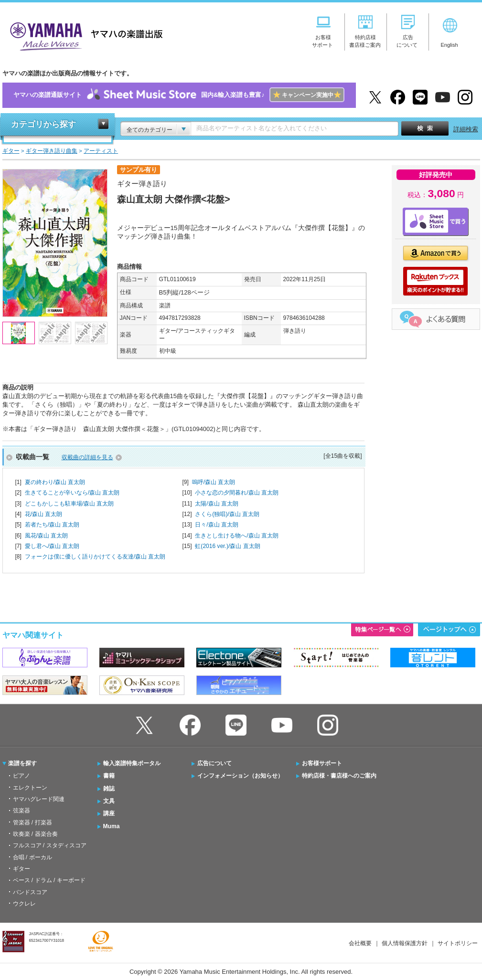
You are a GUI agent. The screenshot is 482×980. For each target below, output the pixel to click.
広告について (214, 763)
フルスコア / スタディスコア (50, 845)
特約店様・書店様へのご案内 (339, 776)
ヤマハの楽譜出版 (84, 35)
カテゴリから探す (43, 124)
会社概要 (360, 943)
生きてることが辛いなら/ (72, 493)
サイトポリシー (458, 943)
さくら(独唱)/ (227, 514)
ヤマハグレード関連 (39, 799)
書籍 (109, 776)
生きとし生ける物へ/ (237, 536)
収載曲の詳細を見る (87, 457)
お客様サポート (322, 763)
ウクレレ (24, 904)
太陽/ (217, 504)
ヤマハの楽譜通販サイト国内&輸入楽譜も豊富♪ (179, 95)
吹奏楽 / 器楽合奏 (35, 834)
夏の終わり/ (55, 482)
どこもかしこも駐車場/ (70, 504)
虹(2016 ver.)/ (227, 546)
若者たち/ (52, 525)
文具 (109, 801)
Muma (112, 826)
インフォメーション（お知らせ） (240, 776)
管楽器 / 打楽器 (32, 822)
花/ (44, 514)
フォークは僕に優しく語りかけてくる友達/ (95, 557)
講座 (109, 813)
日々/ (217, 525)
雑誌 (109, 789)
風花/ (47, 536)
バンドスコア (30, 892)
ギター (21, 869)
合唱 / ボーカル (32, 857)
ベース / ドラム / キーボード (49, 880)
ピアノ (21, 776)
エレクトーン (30, 788)
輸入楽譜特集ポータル (132, 763)
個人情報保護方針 (405, 943)
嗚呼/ (214, 482)
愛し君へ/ (52, 546)
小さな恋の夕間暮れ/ (237, 493)
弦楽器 (21, 811)
